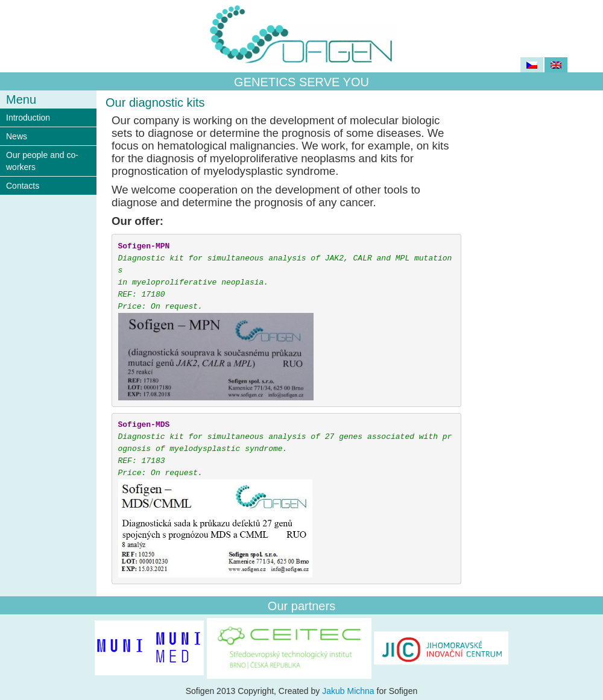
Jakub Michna (348, 691)
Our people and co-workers (42, 161)
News (17, 136)
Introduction (28, 118)
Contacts (23, 186)
